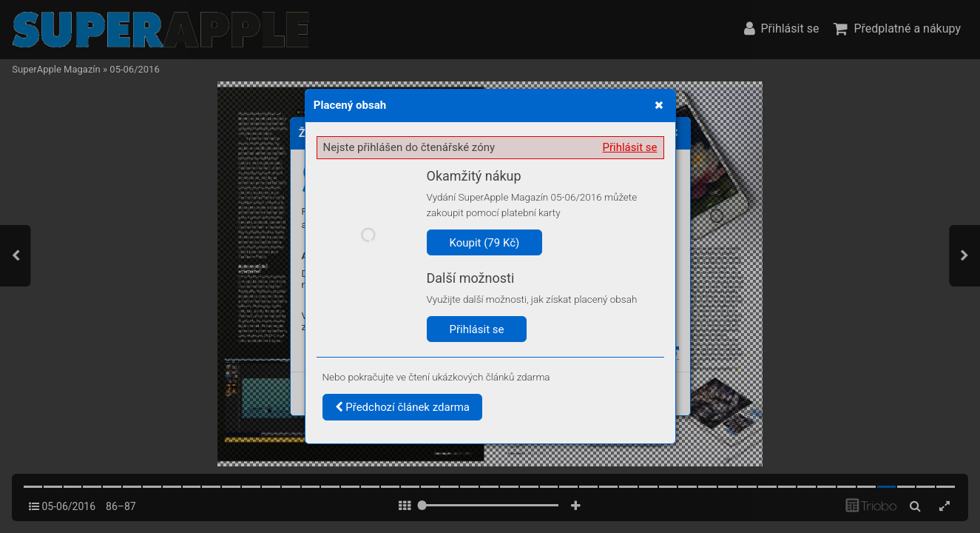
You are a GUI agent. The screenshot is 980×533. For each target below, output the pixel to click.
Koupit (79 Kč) (485, 243)
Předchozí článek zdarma (403, 407)
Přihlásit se (630, 147)
